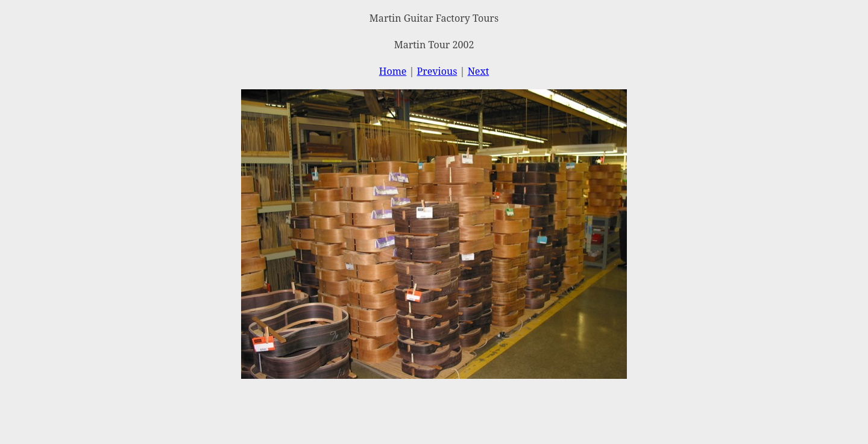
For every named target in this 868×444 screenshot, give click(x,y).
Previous (437, 71)
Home (393, 71)
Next (479, 71)
